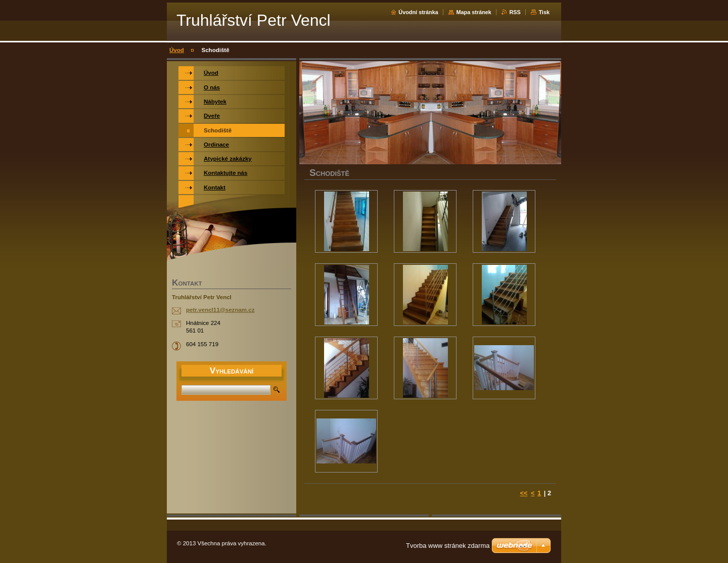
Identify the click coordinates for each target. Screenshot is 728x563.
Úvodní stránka (418, 12)
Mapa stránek (474, 12)
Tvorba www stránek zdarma (448, 546)
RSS (515, 12)
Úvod (177, 50)
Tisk (544, 12)
